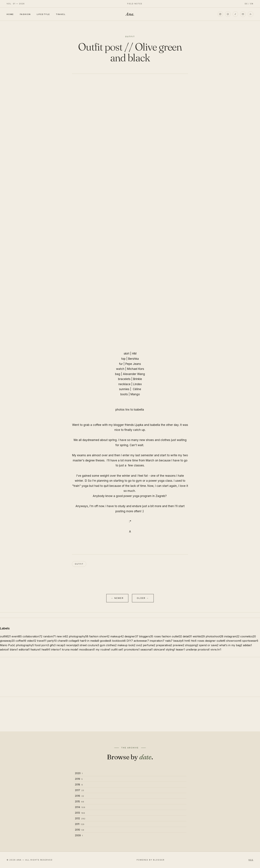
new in (62, 636)
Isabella (139, 410)
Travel (61, 14)
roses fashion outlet (168, 636)
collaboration (32, 636)
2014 (80, 807)
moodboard (87, 650)
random (49, 636)
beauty (178, 641)
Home (10, 14)
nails (169, 641)
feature (36, 650)
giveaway (7, 641)
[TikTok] (235, 14)
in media (93, 641)
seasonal (147, 650)
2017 (80, 790)
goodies (106, 641)
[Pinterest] (228, 14)
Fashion (25, 14)
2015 (80, 801)
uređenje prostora (198, 650)
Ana (130, 14)
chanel (63, 641)
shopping (192, 645)
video (32, 641)
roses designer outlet (211, 641)
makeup (117, 636)
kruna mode (70, 650)
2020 (79, 773)
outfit (79, 564)
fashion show (99, 636)
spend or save (209, 645)
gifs (53, 645)
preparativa (164, 645)
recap (61, 645)
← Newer (117, 598)
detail (187, 636)
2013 (80, 813)
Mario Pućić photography (17, 645)
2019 (79, 779)
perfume (149, 645)
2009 (79, 835)
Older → (143, 598)
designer (131, 636)
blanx (14, 650)
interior (56, 650)
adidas (247, 645)
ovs (139, 645)
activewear (141, 641)
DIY (130, 641)
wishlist (199, 636)
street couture (89, 645)
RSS (251, 860)
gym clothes (108, 645)
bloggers (146, 636)
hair (83, 641)
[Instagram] (220, 14)
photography (79, 636)
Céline (137, 389)
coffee (21, 641)
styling (171, 650)
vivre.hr (216, 650)
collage (74, 641)
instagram (232, 636)
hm (187, 641)
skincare (159, 650)
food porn (42, 645)
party (52, 641)
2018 (79, 785)
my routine (103, 650)
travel (42, 641)
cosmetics (248, 636)
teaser (180, 650)
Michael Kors (136, 369)
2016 (80, 796)
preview (179, 645)
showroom (234, 641)
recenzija (72, 645)
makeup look (126, 645)
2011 (80, 824)
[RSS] (251, 14)
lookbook (119, 641)
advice (4, 650)
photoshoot (214, 636)
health (46, 650)
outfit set (117, 650)
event (17, 636)
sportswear (250, 641)
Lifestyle (43, 14)
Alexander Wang (134, 374)
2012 (80, 818)
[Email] (243, 14)
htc (194, 641)
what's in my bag (231, 645)
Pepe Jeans (133, 364)
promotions (132, 650)
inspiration (157, 641)
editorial (24, 650)
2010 (80, 830)
